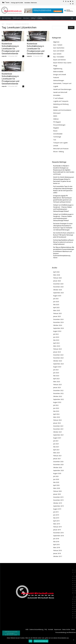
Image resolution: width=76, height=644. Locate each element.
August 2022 (57, 402)
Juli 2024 (56, 334)
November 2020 (58, 465)
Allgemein (56, 42)
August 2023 (57, 367)
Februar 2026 (57, 278)
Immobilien (57, 95)
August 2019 (57, 509)
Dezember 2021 (58, 426)
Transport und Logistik (60, 143)
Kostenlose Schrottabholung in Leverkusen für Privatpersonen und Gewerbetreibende (10, 49)
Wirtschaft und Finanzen (61, 149)
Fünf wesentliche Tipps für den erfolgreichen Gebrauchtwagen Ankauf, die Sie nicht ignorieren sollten (63, 190)
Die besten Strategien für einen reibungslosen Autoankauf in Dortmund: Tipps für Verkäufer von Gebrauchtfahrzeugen (63, 227)
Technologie (57, 137)
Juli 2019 (56, 512)
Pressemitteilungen (59, 125)
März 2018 (57, 547)
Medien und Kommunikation (62, 110)
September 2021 (58, 435)
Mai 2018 (56, 542)
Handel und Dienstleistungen (62, 89)
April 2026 (56, 272)
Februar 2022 (57, 420)
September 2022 (58, 399)
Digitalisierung (58, 69)
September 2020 (58, 470)
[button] (72, 18)
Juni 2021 (56, 444)
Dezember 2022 (58, 390)
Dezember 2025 (58, 284)
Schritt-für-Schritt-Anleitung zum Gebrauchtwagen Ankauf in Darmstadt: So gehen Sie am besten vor (64, 180)
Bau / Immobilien (59, 57)
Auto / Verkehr (58, 45)
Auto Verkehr (57, 54)
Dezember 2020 (58, 462)
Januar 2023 (57, 387)
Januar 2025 (57, 316)
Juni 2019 (56, 515)
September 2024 (58, 328)
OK (31, 641)
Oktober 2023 (58, 361)
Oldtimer (56, 119)
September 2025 (58, 293)
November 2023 (58, 358)
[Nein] (74, 640)
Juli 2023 (56, 370)
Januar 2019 (57, 530)
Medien (56, 107)
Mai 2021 (56, 447)
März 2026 (57, 275)
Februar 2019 (57, 527)
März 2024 (57, 346)
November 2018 (58, 533)
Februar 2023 (57, 385)
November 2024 (58, 322)
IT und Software (58, 98)
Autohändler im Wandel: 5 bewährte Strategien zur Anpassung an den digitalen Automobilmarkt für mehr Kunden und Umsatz (64, 170)
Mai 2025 (56, 305)
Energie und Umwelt (60, 75)
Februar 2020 (57, 491)
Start (3, 24)
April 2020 (56, 485)
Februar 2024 (57, 349)
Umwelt (56, 146)
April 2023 (56, 379)
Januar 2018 (57, 553)
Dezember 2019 (58, 497)
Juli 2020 (56, 476)
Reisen (55, 131)
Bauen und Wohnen (59, 60)
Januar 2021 (57, 459)
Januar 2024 (57, 352)
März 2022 (57, 417)
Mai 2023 (56, 376)
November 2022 (58, 393)
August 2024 (57, 331)
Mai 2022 (56, 411)
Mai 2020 (56, 482)
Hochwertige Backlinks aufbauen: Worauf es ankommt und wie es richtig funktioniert (64, 242)
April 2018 (56, 545)
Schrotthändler (58, 134)
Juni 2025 (56, 302)
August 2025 (57, 296)
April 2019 (56, 521)
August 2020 (57, 473)
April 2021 (56, 450)
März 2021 (57, 453)
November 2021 (58, 429)
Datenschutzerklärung (41, 641)
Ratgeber (56, 128)
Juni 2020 (56, 479)
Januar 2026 (57, 281)
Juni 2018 (56, 539)
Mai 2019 (56, 518)
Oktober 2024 (58, 325)
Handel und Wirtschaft (60, 92)
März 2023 (57, 382)
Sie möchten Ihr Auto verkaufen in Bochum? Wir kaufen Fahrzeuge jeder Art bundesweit (64, 235)
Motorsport (57, 113)
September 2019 (58, 506)
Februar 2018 (57, 550)
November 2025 (58, 287)
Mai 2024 (56, 340)
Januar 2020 (57, 494)
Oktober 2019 (58, 503)
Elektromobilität (58, 72)
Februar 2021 (57, 456)
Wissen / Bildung (58, 152)
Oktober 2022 (58, 396)
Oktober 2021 (58, 432)
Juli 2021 (56, 441)
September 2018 (58, 536)
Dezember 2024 (58, 319)
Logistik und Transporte (61, 101)
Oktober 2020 (58, 467)
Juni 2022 (56, 408)
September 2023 (58, 364)
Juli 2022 (56, 405)
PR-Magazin (57, 122)
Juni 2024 (56, 337)
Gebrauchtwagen (59, 80)
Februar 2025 (57, 313)
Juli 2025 (56, 299)
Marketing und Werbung (61, 104)
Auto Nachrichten (59, 48)
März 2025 (57, 310)
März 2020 (57, 488)
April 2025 (56, 307)
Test (55, 140)
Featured (56, 77)
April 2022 (56, 414)
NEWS (4, 40)
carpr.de (4, 56)
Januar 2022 (57, 423)
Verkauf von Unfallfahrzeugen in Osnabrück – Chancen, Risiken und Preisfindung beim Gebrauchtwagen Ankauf (63, 208)
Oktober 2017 (58, 556)
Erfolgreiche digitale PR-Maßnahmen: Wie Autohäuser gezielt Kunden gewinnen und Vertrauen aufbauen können (62, 199)
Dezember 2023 (58, 355)
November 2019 (58, 500)
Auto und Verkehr (59, 51)
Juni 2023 (56, 373)
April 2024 (56, 343)
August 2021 (57, 438)
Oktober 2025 (58, 290)
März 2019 (57, 524)
